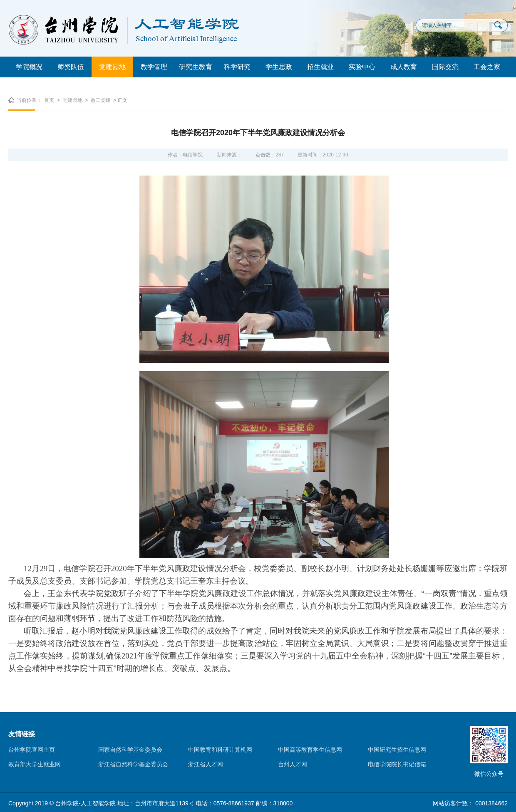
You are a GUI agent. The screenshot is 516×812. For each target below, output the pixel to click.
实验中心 (362, 67)
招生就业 (320, 67)
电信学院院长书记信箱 (397, 764)
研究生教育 (196, 67)
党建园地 (112, 67)
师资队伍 (71, 67)
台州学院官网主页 (32, 750)
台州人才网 (293, 764)
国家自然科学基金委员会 (130, 750)
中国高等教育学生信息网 (310, 750)
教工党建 (101, 100)
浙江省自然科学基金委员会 (133, 764)
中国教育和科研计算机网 (220, 750)
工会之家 (487, 67)
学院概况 (29, 67)
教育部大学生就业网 (35, 764)
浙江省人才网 (206, 764)
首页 (49, 100)
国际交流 (445, 67)
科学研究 (237, 67)
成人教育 (404, 67)
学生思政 (279, 67)
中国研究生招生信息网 (397, 750)
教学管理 (154, 67)
